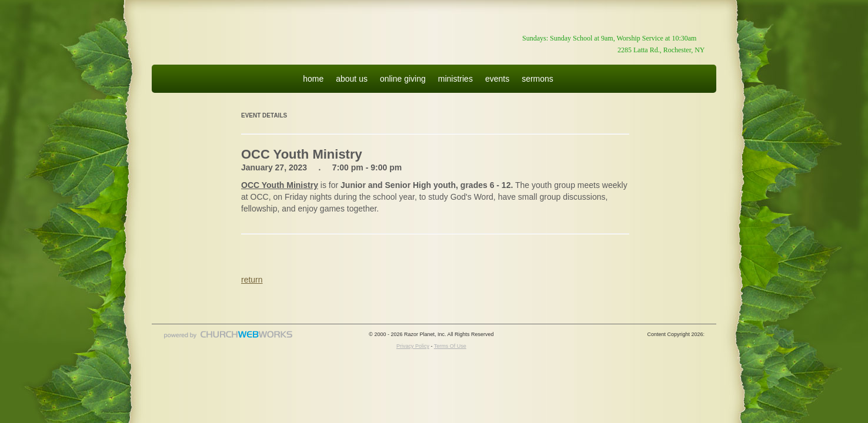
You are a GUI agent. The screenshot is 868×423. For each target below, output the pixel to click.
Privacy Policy (413, 346)
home (313, 79)
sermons (538, 79)
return (252, 280)
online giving (403, 79)
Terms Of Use (450, 346)
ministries (455, 79)
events (497, 79)
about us (352, 79)
